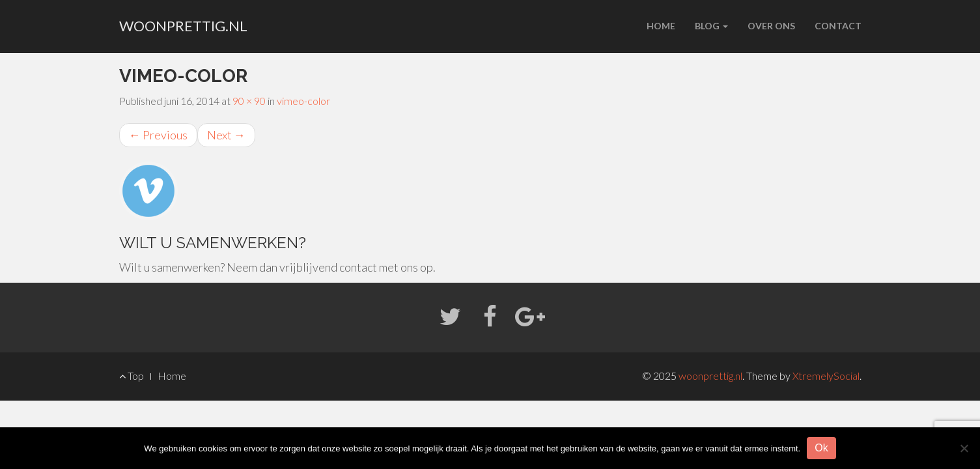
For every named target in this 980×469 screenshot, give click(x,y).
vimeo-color (303, 101)
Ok (821, 448)
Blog (711, 26)
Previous (158, 135)
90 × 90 (249, 101)
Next (226, 135)
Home (661, 26)
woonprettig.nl (183, 26)
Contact (838, 26)
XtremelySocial (826, 376)
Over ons (771, 26)
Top (132, 376)
